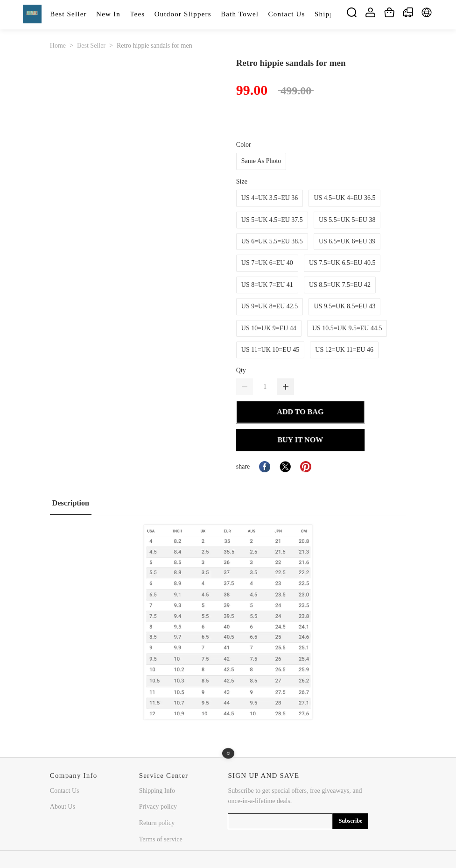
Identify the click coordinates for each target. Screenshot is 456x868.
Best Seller (91, 46)
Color (244, 145)
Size (242, 181)
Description (71, 503)
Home (58, 46)
